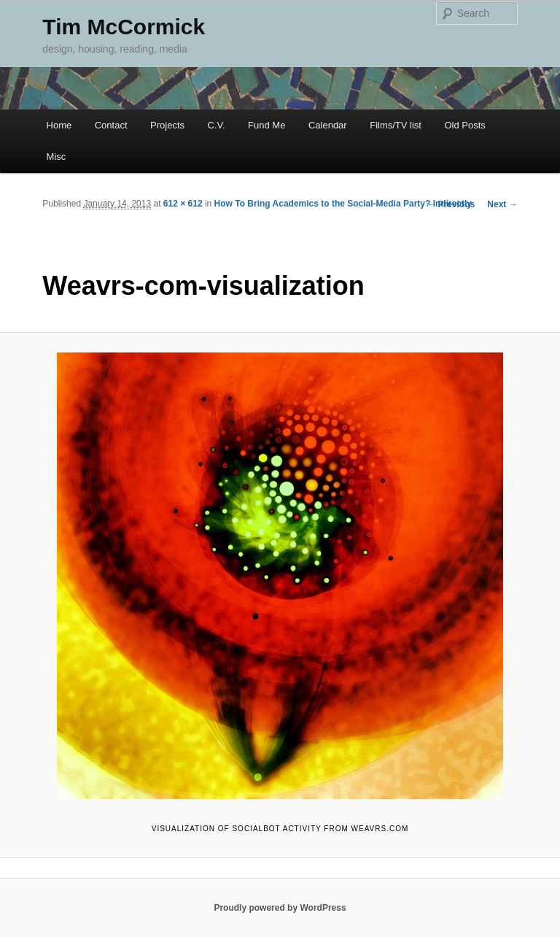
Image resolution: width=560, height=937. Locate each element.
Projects (167, 125)
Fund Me (267, 125)
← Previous (451, 204)
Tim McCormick (124, 27)
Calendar (328, 125)
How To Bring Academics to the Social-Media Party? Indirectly (343, 204)
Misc (57, 157)
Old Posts (464, 125)
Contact (111, 125)
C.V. (217, 125)
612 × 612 (183, 204)
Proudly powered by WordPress (280, 908)
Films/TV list (396, 125)
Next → (502, 204)
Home (59, 125)
